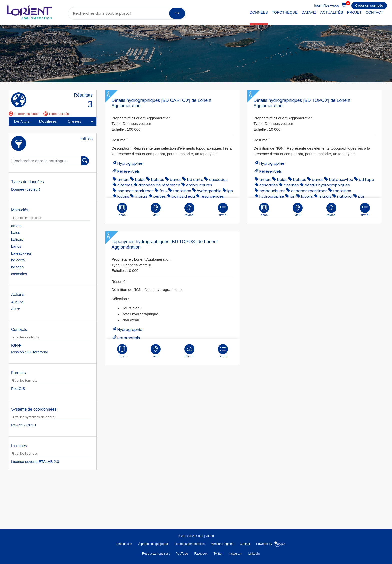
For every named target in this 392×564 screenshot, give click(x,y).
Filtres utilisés (56, 114)
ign (230, 191)
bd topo (367, 180)
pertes (160, 196)
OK (177, 13)
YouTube (182, 554)
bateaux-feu (341, 180)
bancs (176, 180)
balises (158, 180)
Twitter (218, 554)
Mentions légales (222, 544)
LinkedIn (254, 554)
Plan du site (124, 544)
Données (259, 12)
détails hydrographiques (327, 185)
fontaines (182, 191)
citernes (125, 185)
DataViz (309, 12)
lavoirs (123, 196)
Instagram (235, 554)
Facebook (201, 554)
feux (163, 191)
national (345, 196)
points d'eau (183, 196)
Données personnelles (190, 544)
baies (140, 180)
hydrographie (209, 191)
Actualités (332, 12)
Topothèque (285, 12)
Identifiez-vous (326, 6)
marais (141, 196)
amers (123, 180)
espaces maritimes (136, 191)
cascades (218, 180)
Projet (354, 12)
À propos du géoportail (154, 544)
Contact (374, 12)
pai (361, 196)
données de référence (159, 185)
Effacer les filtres (24, 114)
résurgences (212, 196)
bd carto (195, 180)
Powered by (271, 544)
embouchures (199, 185)
